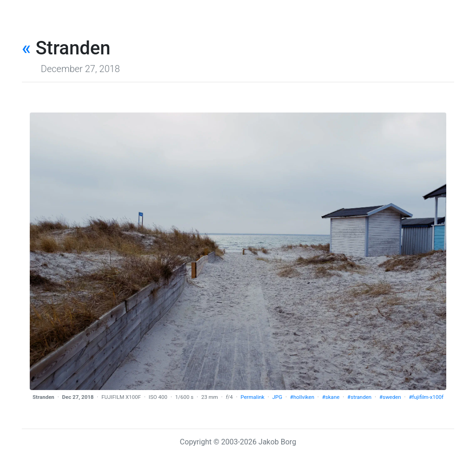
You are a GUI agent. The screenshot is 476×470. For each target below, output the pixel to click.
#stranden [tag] (359, 397)
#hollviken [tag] (302, 397)
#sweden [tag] (390, 397)
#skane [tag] (331, 397)
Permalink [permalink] (253, 397)
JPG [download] (277, 397)
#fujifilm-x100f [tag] (426, 397)
